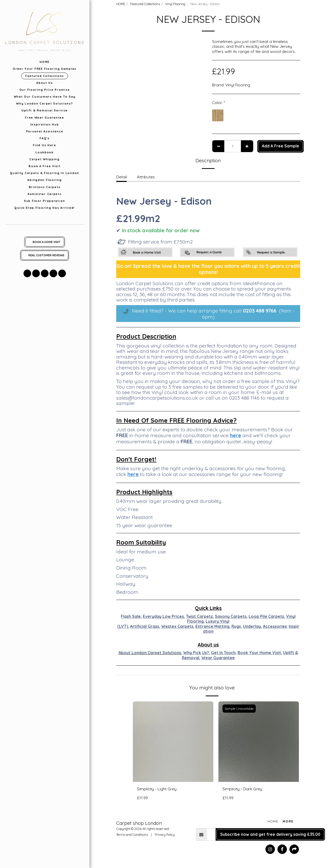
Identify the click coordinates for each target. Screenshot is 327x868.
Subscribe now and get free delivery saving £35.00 (270, 834)
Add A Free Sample (281, 146)
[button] (27, 273)
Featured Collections (145, 4)
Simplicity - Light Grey (157, 789)
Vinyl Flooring (175, 4)
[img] (173, 742)
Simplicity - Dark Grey (242, 789)
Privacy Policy (165, 835)
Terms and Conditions (132, 835)
